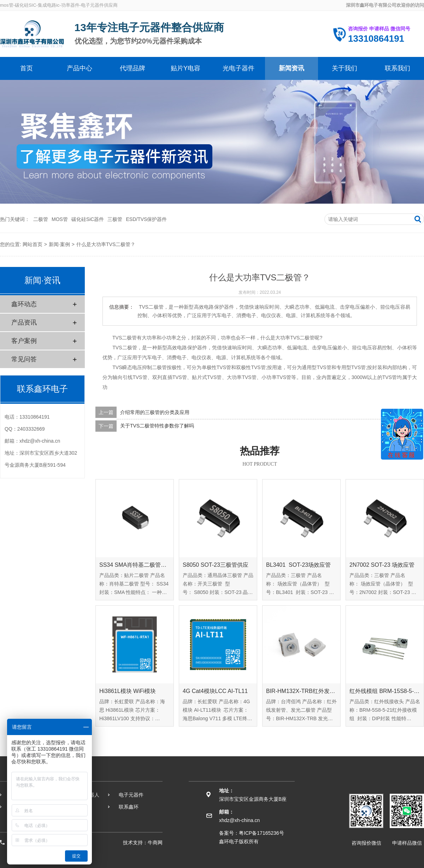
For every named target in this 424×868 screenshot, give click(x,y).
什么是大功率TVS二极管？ (106, 244)
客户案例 (24, 341)
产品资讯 (24, 322)
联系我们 (397, 68)
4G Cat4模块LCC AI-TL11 (215, 691)
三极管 (115, 219)
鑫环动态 (24, 304)
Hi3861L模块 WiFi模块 (128, 691)
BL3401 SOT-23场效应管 (298, 565)
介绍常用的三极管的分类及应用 (155, 412)
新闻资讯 (291, 68)
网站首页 (33, 244)
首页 (26, 68)
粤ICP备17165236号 (261, 833)
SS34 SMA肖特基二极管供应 (135, 565)
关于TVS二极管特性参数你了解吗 (157, 426)
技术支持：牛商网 (143, 843)
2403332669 (31, 429)
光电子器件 (238, 68)
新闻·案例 (59, 244)
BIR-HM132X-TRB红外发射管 (301, 691)
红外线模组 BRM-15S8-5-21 (385, 691)
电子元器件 (131, 795)
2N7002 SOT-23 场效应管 (382, 565)
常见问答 (24, 359)
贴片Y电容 (185, 68)
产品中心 (79, 68)
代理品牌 (132, 68)
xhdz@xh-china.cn (40, 441)
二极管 (41, 219)
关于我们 (344, 68)
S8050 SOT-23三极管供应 (216, 565)
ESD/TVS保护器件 (146, 219)
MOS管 (60, 219)
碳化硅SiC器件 (88, 219)
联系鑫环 (129, 807)
